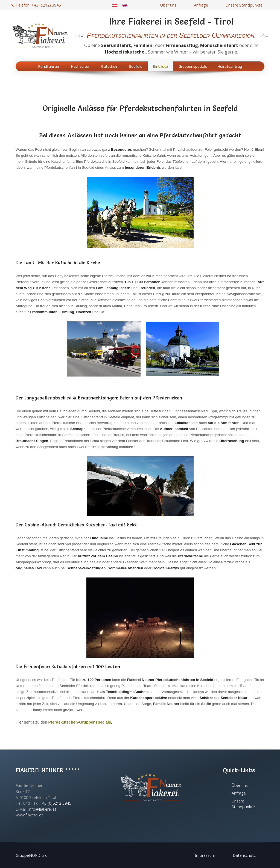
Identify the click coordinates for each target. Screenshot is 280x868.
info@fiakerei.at (42, 809)
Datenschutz (244, 855)
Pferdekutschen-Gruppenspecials (80, 722)
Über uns (168, 5)
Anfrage (201, 5)
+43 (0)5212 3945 (55, 803)
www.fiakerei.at (29, 815)
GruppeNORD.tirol (32, 855)
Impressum (205, 855)
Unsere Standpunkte (244, 5)
